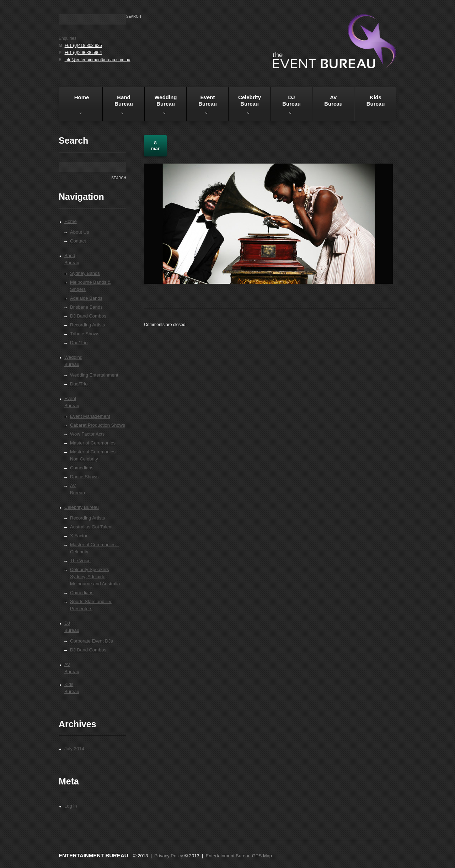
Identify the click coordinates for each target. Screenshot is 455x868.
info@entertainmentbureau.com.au (98, 60)
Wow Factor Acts (87, 434)
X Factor (79, 536)
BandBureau (118, 106)
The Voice (80, 561)
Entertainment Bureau (93, 855)
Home (75, 106)
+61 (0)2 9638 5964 (83, 53)
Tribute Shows (85, 334)
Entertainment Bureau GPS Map (239, 856)
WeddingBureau (161, 106)
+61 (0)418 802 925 (83, 46)
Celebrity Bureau (245, 106)
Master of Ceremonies (93, 443)
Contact (78, 241)
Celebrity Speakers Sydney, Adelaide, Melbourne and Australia (95, 577)
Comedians (82, 468)
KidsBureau (376, 100)
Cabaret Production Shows (98, 425)
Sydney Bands (85, 273)
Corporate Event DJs (92, 641)
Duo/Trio (79, 343)
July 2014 (74, 749)
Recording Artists (87, 325)
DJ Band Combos (88, 316)
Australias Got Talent (91, 527)
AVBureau (333, 100)
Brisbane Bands (86, 307)
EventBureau (202, 106)
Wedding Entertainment (94, 375)
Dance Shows (84, 477)
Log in (71, 806)
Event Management (90, 416)
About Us (79, 232)
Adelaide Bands (86, 298)
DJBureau (286, 106)
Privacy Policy (169, 856)
